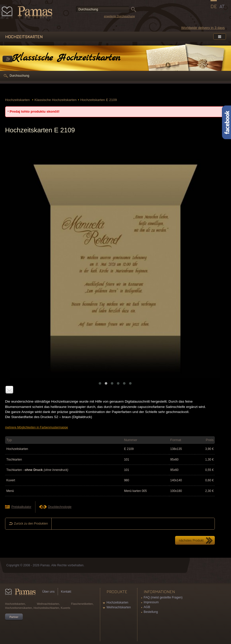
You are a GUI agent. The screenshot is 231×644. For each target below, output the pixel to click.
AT (222, 6)
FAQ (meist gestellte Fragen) (163, 597)
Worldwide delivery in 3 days (203, 28)
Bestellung (151, 612)
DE (214, 6)
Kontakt (66, 592)
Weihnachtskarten (119, 607)
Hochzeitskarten (18, 100)
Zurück (8, 59)
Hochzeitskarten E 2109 (98, 100)
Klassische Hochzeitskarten (55, 100)
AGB (147, 607)
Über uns (48, 592)
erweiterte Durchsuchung (119, 16)
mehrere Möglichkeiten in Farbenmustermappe (37, 427)
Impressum (151, 602)
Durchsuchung (19, 76)
